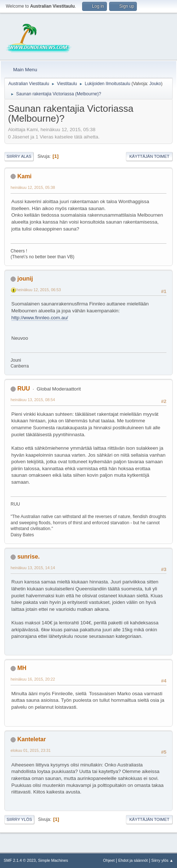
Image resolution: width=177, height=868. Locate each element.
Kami (24, 176)
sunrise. (28, 557)
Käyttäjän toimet (149, 156)
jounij (25, 279)
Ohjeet (109, 860)
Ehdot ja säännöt (133, 860)
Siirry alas (19, 156)
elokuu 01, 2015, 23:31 (31, 750)
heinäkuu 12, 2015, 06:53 (39, 290)
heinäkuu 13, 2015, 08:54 (33, 400)
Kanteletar (31, 739)
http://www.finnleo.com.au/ (40, 318)
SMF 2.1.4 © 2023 (20, 860)
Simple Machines (53, 860)
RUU (24, 389)
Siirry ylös (19, 819)
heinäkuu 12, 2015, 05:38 (33, 187)
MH (22, 668)
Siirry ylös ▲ (162, 860)
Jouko (155, 84)
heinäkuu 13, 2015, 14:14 (33, 568)
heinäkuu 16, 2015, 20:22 (33, 679)
